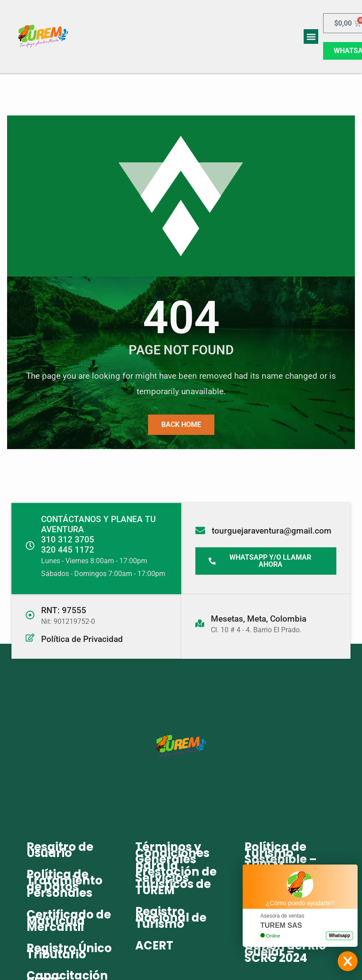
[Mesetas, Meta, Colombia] (200, 623)
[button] (311, 37)
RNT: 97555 (64, 610)
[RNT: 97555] (30, 615)
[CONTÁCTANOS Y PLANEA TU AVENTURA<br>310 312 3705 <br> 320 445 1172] (30, 546)
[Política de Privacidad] (30, 638)
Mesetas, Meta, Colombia (259, 618)
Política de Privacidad (82, 639)
